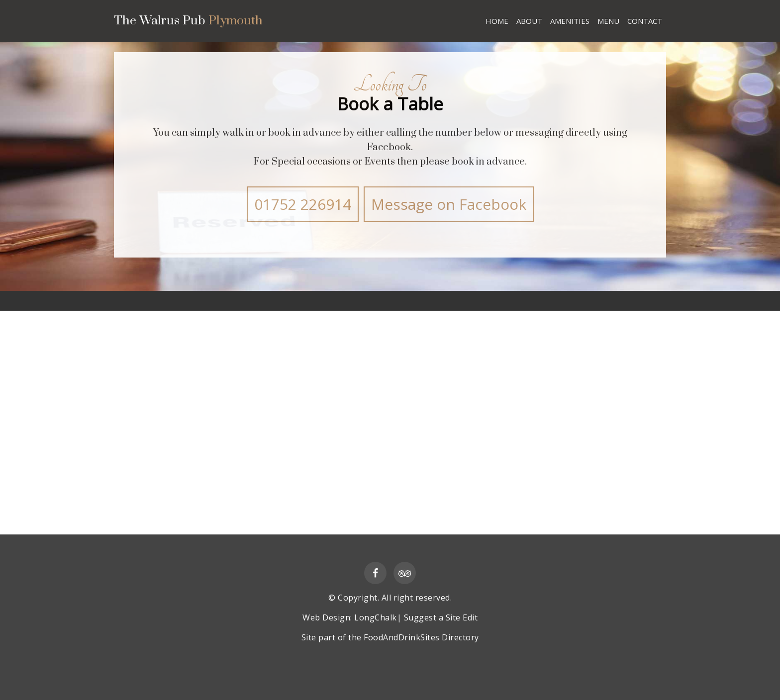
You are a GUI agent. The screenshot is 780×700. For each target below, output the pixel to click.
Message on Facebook (449, 204)
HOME (497, 21)
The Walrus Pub (190, 22)
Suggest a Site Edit (441, 617)
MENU (608, 21)
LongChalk (376, 617)
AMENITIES (570, 21)
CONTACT (645, 21)
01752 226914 (303, 204)
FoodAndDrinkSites (402, 637)
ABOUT (529, 21)
